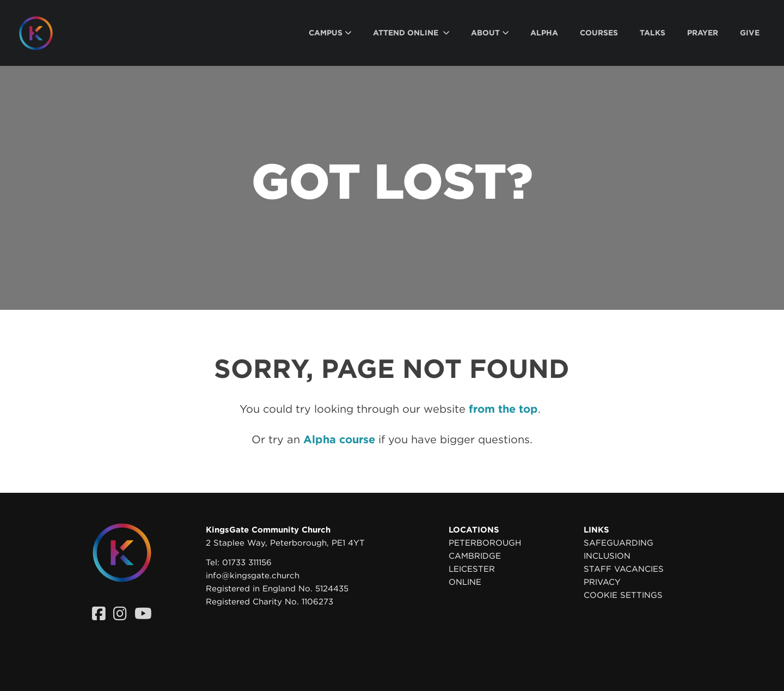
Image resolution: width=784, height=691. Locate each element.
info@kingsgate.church (253, 576)
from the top (503, 409)
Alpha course (339, 439)
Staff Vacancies (624, 569)
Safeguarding (618, 543)
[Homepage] (44, 33)
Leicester (472, 569)
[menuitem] (330, 33)
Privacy (602, 582)
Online (465, 582)
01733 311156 (247, 562)
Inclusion (607, 556)
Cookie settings (623, 595)
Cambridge (475, 556)
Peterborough (485, 543)
